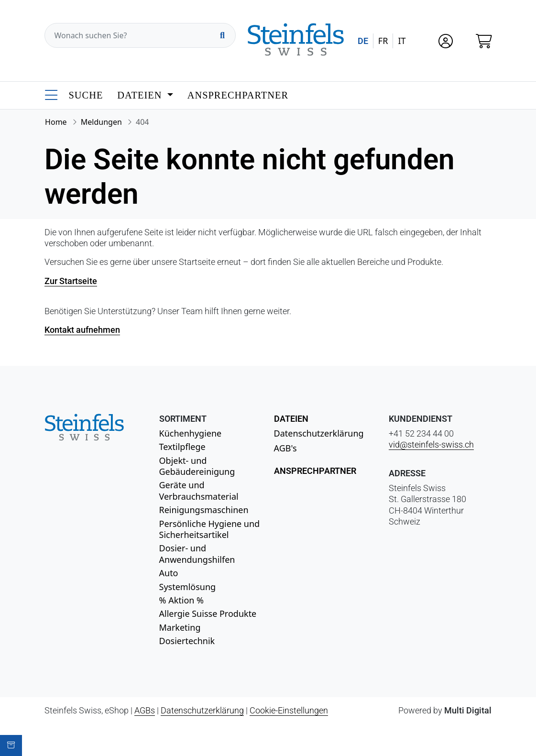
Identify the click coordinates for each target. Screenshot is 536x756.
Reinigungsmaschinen (204, 510)
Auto (169, 573)
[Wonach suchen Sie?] (140, 35)
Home (56, 122)
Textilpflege (182, 447)
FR (383, 41)
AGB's (285, 448)
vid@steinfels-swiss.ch (431, 444)
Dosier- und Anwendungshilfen (197, 553)
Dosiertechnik (187, 641)
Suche (86, 95)
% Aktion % (182, 600)
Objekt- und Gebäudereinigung (197, 466)
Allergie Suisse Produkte (208, 614)
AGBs (145, 710)
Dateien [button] (141, 95)
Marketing (180, 627)
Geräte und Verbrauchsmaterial (199, 490)
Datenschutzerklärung (319, 433)
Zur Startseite (71, 281)
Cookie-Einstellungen (289, 710)
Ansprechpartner (238, 95)
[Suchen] (222, 35)
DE (363, 41)
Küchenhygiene (191, 433)
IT (402, 41)
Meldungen (101, 122)
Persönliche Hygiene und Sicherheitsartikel (210, 529)
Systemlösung (188, 587)
